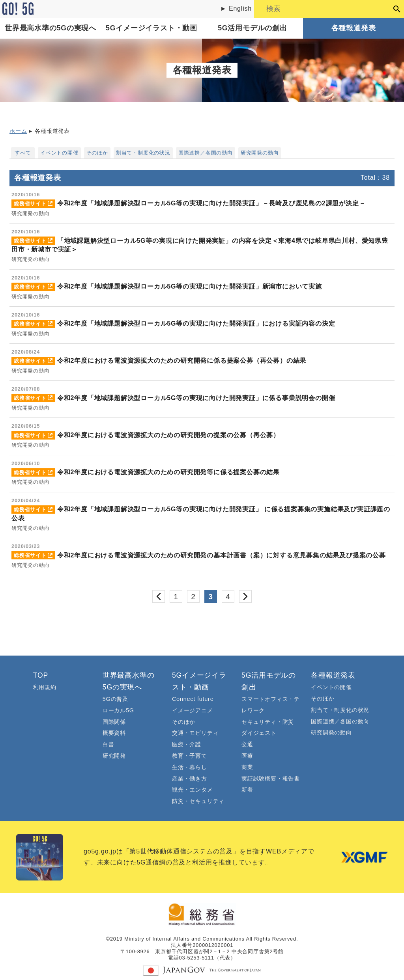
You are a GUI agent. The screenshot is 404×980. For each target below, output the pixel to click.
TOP (41, 675)
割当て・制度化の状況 (143, 153)
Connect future (193, 699)
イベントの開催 (59, 153)
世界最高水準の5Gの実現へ (50, 28)
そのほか (97, 153)
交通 (247, 744)
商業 (247, 767)
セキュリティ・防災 (268, 722)
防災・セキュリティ (198, 801)
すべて (23, 153)
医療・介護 (187, 744)
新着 (247, 790)
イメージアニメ (193, 710)
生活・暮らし (190, 767)
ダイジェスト (259, 733)
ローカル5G (118, 710)
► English (236, 8)
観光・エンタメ (193, 790)
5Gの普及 (115, 699)
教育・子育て (190, 756)
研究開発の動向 (260, 153)
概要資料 (114, 733)
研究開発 (114, 756)
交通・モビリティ (195, 733)
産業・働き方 (190, 779)
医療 (247, 756)
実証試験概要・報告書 (271, 779)
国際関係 (114, 722)
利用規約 (45, 687)
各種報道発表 (354, 28)
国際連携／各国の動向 (206, 153)
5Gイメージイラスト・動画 (151, 28)
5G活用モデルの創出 (252, 28)
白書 (108, 744)
